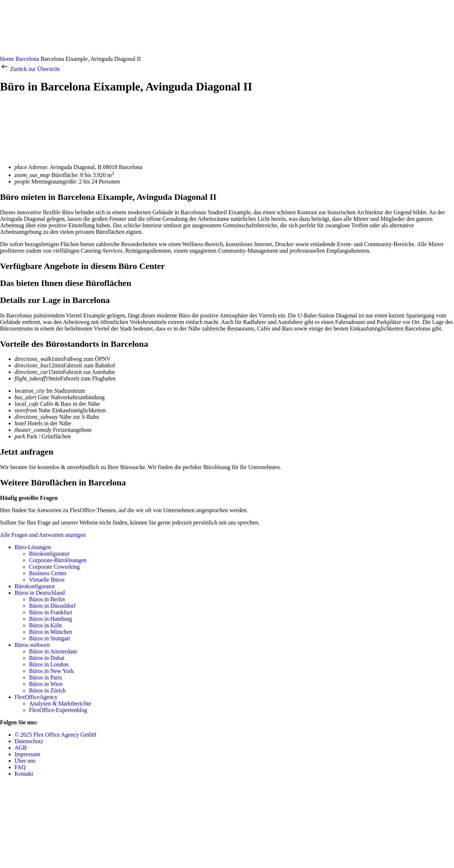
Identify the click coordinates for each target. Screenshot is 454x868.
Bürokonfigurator (49, 554)
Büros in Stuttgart (50, 638)
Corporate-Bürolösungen (58, 560)
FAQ (20, 767)
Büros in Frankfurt (51, 612)
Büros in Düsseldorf (52, 606)
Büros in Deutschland (40, 593)
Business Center (48, 573)
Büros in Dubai (47, 658)
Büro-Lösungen (33, 547)
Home (7, 59)
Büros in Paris (45, 677)
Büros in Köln (45, 625)
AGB (21, 748)
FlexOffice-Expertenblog (58, 710)
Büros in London (49, 664)
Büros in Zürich (47, 690)
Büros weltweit (32, 645)
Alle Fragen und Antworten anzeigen (43, 535)
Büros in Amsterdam (53, 651)
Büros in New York (51, 671)
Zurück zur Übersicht (30, 69)
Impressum (27, 754)
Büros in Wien (46, 684)
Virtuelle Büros (47, 580)
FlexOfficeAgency (36, 697)
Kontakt (24, 774)
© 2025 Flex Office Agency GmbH (55, 735)
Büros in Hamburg (51, 619)
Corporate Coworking (54, 567)
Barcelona (27, 59)
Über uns (25, 761)
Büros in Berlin (47, 599)
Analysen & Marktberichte (60, 703)
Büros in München (51, 632)
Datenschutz (29, 741)
